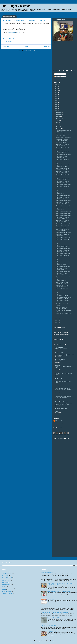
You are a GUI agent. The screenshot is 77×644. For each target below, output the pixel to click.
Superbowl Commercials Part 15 (64, 201)
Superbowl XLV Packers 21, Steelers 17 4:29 (63, 187)
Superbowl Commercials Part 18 (64, 185)
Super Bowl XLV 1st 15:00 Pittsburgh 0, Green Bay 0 (63, 286)
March (58, 127)
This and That (51, 599)
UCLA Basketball (6, 581)
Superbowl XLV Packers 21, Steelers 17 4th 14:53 (63, 169)
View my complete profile (59, 423)
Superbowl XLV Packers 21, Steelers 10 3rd (63, 209)
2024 (56, 87)
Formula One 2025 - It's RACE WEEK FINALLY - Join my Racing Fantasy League (63, 381)
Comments (58, 76)
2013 (56, 107)
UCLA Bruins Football (7, 593)
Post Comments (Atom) (29, 51)
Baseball (4, 579)
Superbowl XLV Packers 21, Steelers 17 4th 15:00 (63, 172)
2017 (56, 99)
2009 (56, 320)
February (59, 129)
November (59, 115)
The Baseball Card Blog (61, 409)
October (58, 117)
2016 (56, 101)
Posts (56, 74)
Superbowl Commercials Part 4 (63, 261)
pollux (44, 641)
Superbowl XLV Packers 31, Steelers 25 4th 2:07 (63, 152)
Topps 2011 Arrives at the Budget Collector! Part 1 (64, 314)
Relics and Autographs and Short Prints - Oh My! (64, 131)
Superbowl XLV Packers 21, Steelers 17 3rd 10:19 (63, 203)
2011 (56, 111)
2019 (56, 95)
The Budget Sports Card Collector (64, 379)
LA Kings (4, 586)
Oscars (4, 590)
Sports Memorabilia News (62, 402)
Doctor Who (5, 575)
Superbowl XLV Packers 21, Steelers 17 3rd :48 (63, 179)
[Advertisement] (71, 480)
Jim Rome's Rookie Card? (54, 631)
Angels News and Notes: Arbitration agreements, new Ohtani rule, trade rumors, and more (63, 390)
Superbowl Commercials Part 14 (64, 206)
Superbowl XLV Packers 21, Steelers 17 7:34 (63, 193)
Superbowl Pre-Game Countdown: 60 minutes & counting (64, 298)
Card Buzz (58, 365)
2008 (56, 322)
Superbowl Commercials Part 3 (63, 266)
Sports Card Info (59, 353)
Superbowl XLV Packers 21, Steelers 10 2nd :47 (63, 221)
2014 (56, 105)
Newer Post (6, 47)
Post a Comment (8, 41)
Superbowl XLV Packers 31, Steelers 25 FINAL (63, 145)
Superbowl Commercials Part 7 (63, 248)
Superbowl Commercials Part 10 (64, 232)
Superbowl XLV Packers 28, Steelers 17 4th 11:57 (63, 166)
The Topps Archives (60, 360)
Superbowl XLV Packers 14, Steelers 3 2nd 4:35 (63, 235)
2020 (56, 93)
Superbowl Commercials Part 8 (63, 243)
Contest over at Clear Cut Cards (63, 137)
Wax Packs (5, 583)
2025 (56, 84)
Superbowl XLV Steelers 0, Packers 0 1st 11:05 (62, 280)
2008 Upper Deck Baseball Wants (49, 626)
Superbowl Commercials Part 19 (64, 163)
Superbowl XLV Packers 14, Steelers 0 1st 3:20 (63, 256)
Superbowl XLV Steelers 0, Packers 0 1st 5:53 (62, 269)
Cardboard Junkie (60, 372)
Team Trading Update (46, 607)
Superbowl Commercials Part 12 (64, 215)
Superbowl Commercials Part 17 (64, 190)
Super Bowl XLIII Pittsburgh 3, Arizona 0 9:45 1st (52, 578)
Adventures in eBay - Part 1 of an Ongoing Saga (59, 591)
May (58, 123)
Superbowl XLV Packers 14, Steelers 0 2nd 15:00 (63, 251)
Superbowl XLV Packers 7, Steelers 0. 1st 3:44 (62, 264)
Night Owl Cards (59, 347)
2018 (56, 97)
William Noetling (59, 421)
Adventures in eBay (7, 574)
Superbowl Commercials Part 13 (64, 213)
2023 (56, 89)
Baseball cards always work (61, 349)
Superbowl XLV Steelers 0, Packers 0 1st (62, 274)
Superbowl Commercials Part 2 (63, 272)
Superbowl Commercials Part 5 (63, 259)
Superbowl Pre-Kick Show (62, 292)
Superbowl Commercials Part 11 (64, 224)
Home (26, 47)
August (58, 121)
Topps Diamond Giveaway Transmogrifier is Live (62, 140)
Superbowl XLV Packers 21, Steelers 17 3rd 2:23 (63, 182)
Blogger (53, 641)
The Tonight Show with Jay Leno (55, 618)
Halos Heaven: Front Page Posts (63, 387)
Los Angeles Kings (7, 584)
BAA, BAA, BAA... (59, 361)
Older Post (47, 47)
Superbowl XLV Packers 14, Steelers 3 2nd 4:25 (63, 230)
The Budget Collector (16, 6)
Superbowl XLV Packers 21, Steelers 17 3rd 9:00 (63, 198)
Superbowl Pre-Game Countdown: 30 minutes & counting (64, 295)
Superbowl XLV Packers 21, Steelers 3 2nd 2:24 (63, 227)
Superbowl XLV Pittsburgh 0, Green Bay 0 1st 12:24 (63, 283)
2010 (56, 318)
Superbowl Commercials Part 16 (64, 195)
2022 (56, 91)
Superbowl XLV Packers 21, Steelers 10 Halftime (63, 218)
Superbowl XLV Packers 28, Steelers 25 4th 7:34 (63, 160)
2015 (56, 103)
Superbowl (9, 34)
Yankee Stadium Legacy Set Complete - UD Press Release (55, 612)
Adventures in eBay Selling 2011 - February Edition (64, 135)
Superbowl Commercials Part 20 (64, 154)
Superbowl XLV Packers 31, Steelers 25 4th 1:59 (63, 148)
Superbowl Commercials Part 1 (63, 277)
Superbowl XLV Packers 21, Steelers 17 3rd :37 (63, 175)
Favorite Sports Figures (8, 588)
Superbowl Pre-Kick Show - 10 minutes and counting (63, 289)
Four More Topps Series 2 (47, 572)
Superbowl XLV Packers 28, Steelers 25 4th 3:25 (63, 157)
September (59, 119)
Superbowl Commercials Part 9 (63, 238)
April (58, 125)
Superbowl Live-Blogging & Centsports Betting (62, 301)
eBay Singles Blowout (61, 143)
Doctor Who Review (7, 577)
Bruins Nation (59, 395)
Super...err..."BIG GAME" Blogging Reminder (62, 308)
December (59, 113)
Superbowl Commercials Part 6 (63, 254)
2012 (56, 109)
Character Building (7, 591)
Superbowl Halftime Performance (64, 211)
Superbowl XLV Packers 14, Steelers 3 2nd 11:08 (63, 240)
